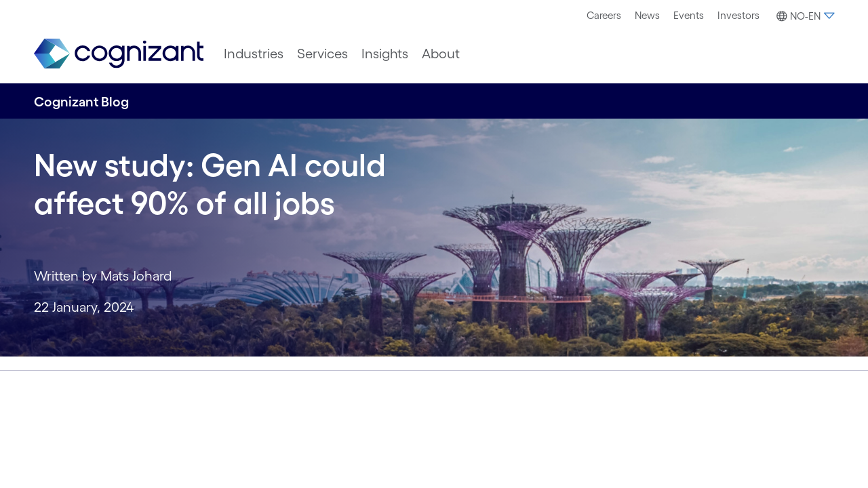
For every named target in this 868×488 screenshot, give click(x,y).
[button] (804, 16)
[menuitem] (604, 16)
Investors (738, 15)
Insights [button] (385, 54)
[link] (119, 54)
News (647, 15)
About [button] (441, 54)
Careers (604, 15)
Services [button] (322, 54)
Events (689, 15)
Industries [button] (254, 54)
